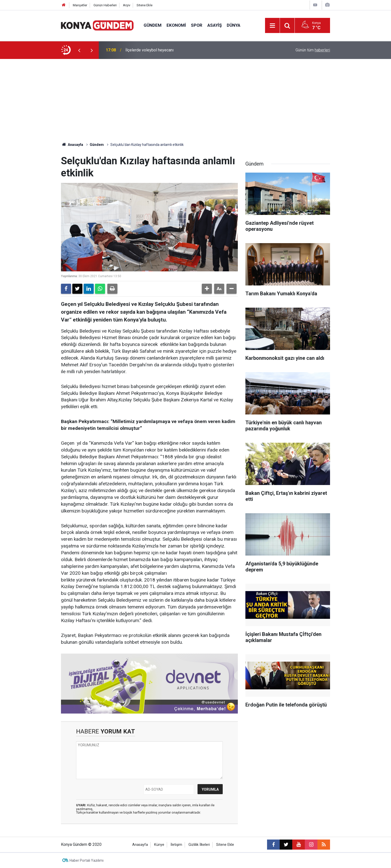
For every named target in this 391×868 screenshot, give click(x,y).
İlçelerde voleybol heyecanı (150, 50)
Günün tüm (313, 50)
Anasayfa (72, 145)
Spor (197, 25)
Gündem (153, 25)
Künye (159, 845)
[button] (207, 289)
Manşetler (80, 5)
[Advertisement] (195, 104)
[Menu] (272, 26)
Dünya (234, 25)
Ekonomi (176, 25)
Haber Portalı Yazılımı (87, 860)
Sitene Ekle (144, 5)
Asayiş (215, 25)
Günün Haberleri (105, 5)
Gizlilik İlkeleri (199, 845)
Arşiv (127, 5)
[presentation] (79, 50)
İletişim (176, 845)
